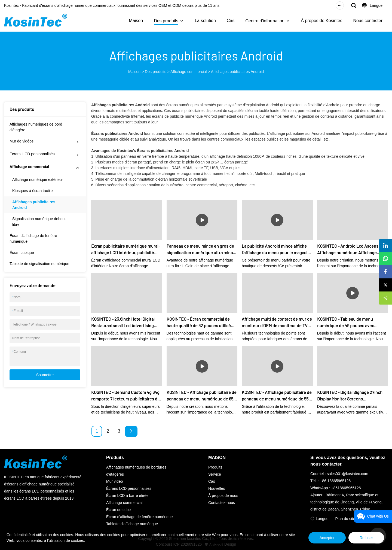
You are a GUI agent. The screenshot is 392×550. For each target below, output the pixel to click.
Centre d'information (265, 21)
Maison (136, 21)
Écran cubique (22, 253)
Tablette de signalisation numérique (39, 264)
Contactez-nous (222, 503)
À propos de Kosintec (321, 21)
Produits (215, 467)
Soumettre (45, 375)
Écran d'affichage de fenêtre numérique (33, 238)
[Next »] (131, 431)
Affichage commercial (189, 72)
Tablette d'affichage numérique (132, 524)
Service (215, 474)
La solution (205, 21)
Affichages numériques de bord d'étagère (36, 127)
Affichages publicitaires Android (237, 72)
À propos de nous (223, 496)
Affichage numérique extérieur (38, 180)
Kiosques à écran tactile (33, 191)
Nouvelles (217, 488)
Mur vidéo (114, 481)
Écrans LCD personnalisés (32, 154)
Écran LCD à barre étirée (127, 496)
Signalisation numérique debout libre (39, 222)
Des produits (166, 21)
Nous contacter (368, 21)
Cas (231, 21)
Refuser (366, 538)
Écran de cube (118, 510)
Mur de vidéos (22, 141)
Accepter (327, 538)
